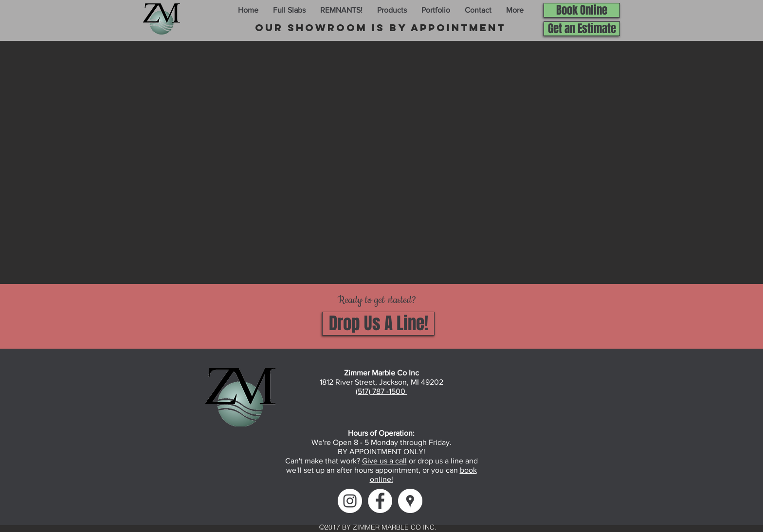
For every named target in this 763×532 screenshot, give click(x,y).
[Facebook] (380, 501)
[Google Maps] (410, 501)
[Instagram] (350, 501)
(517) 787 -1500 (381, 391)
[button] (289, 10)
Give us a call (384, 461)
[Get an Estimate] (582, 29)
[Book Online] (582, 10)
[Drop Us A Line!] (378, 324)
